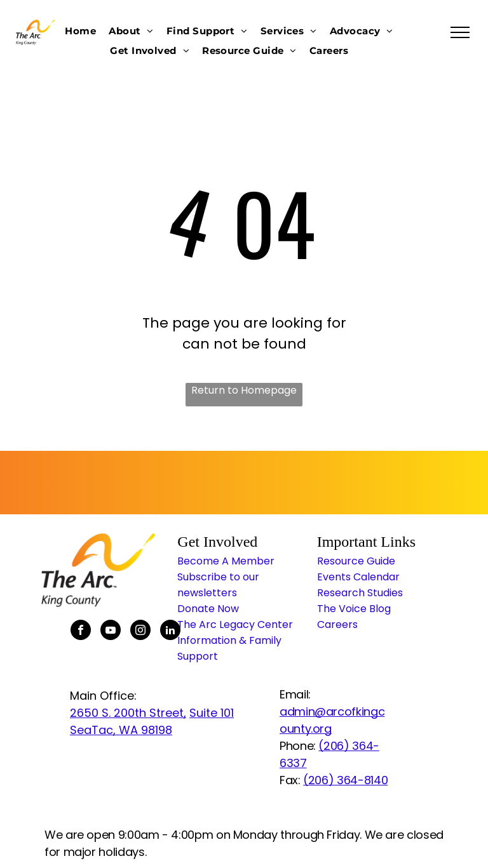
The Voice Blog (354, 609)
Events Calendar (358, 577)
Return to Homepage (244, 390)
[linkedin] (170, 631)
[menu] (460, 32)
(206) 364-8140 (345, 780)
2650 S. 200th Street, (128, 713)
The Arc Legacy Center (235, 624)
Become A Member (226, 561)
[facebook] (81, 631)
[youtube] (111, 631)
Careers (337, 624)
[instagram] (140, 631)
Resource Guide (356, 561)
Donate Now (208, 609)
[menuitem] (80, 31)
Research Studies (360, 593)
